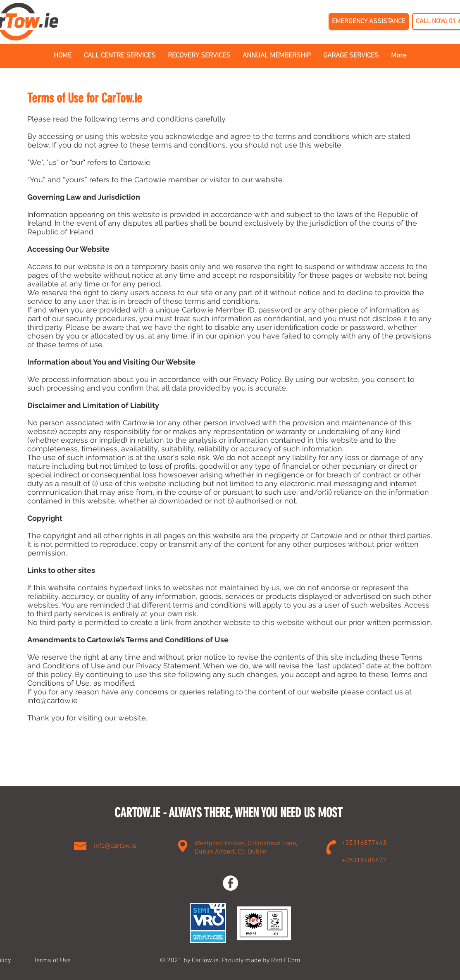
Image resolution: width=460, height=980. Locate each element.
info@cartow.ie (52, 700)
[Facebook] (230, 883)
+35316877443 (364, 843)
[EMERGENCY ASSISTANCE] (369, 21)
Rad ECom (286, 961)
